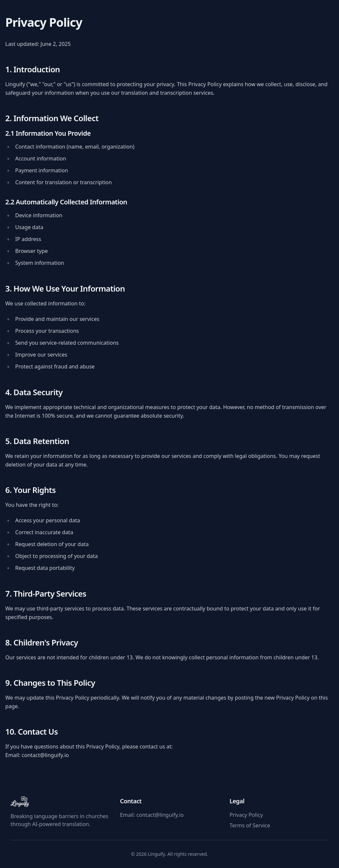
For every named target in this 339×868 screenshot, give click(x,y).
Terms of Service (250, 825)
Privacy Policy (246, 815)
